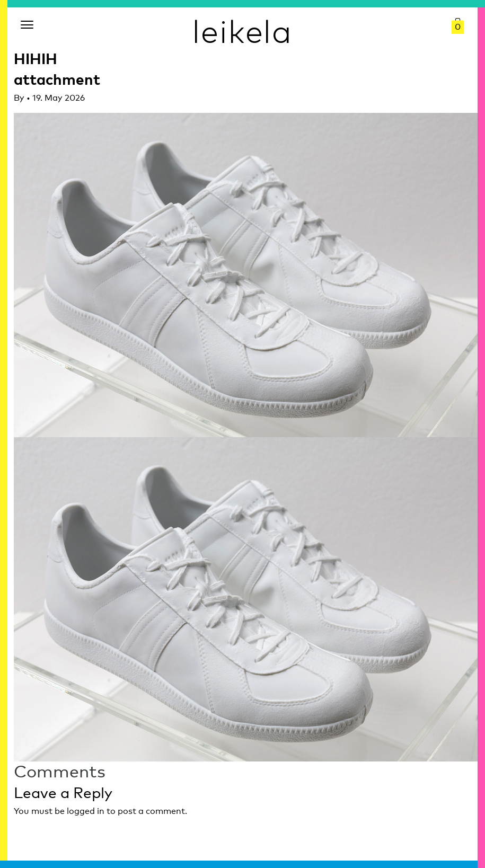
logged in (86, 811)
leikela (242, 31)
